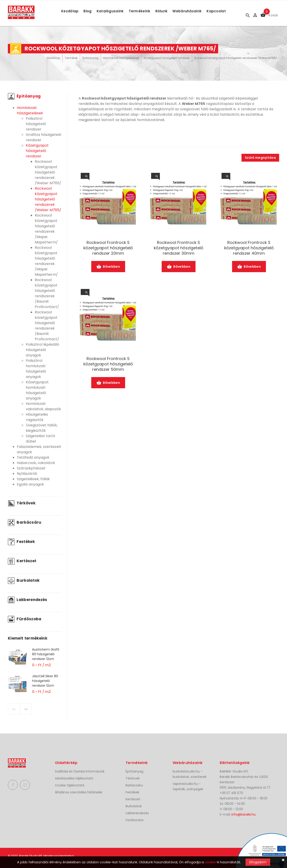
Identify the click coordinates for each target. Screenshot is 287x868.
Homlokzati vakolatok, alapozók (43, 406)
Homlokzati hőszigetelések (121, 58)
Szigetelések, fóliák (33, 479)
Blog (87, 11)
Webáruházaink (187, 11)
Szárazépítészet (31, 468)
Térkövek (22, 503)
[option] (35, 660)
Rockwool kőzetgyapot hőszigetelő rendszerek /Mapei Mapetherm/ (46, 229)
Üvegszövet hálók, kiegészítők (42, 428)
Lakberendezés (28, 600)
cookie (210, 862)
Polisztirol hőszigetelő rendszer (36, 124)
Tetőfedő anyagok (33, 457)
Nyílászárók (27, 474)
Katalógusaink (110, 11)
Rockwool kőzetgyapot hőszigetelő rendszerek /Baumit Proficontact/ (47, 293)
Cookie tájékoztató (70, 785)
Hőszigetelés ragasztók (37, 417)
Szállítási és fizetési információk (80, 771)
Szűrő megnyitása (260, 158)
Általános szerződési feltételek (79, 792)
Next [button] (26, 709)
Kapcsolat (216, 11)
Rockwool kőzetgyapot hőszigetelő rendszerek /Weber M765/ (236, 58)
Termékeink (140, 11)
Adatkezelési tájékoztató (74, 778)
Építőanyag (90, 58)
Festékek (21, 542)
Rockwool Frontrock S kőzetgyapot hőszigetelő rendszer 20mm (108, 248)
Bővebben (108, 267)
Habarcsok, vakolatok (36, 463)
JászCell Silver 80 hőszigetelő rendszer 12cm (45, 681)
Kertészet (22, 561)
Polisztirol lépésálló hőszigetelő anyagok (42, 350)
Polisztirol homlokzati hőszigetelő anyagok (36, 369)
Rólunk (162, 11)
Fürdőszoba (25, 619)
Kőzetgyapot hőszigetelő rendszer (167, 58)
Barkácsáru (25, 522)
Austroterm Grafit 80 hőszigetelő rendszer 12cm (46, 654)
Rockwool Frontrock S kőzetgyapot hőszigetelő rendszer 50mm (108, 364)
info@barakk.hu (244, 814)
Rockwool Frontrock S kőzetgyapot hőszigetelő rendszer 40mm (249, 248)
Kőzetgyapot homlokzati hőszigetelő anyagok (37, 390)
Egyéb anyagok (30, 484)
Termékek (71, 58)
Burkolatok (24, 580)
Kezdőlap (70, 11)
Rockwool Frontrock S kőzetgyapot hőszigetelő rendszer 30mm (179, 248)
